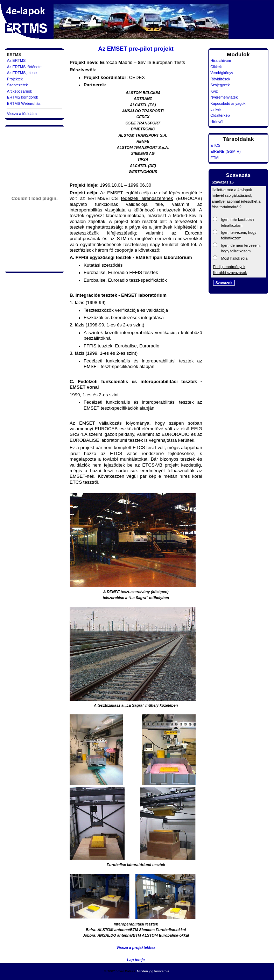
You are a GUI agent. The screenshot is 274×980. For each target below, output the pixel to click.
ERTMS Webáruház (24, 103)
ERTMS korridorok (23, 97)
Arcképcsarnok (19, 91)
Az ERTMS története (24, 67)
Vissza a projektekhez (136, 947)
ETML (215, 158)
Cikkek (216, 67)
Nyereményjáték (224, 97)
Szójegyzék (220, 85)
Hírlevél (217, 122)
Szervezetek (17, 85)
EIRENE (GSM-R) (225, 151)
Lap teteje (136, 960)
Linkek (216, 109)
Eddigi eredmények (229, 267)
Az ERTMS (16, 60)
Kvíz (214, 91)
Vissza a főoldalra (22, 114)
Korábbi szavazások (230, 273)
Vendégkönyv (222, 73)
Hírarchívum (221, 60)
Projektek (15, 79)
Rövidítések (220, 79)
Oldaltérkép (220, 115)
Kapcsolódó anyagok (228, 103)
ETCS (215, 145)
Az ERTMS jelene (22, 73)
